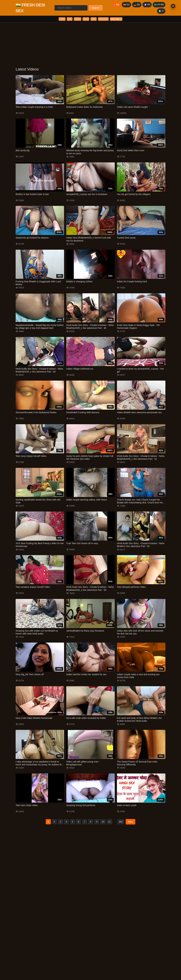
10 (103, 823)
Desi (62, 20)
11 (109, 823)
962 (121, 823)
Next (130, 823)
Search (96, 8)
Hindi (95, 20)
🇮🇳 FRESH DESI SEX (30, 8)
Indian (51, 20)
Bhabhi (73, 20)
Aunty (85, 20)
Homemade (109, 20)
